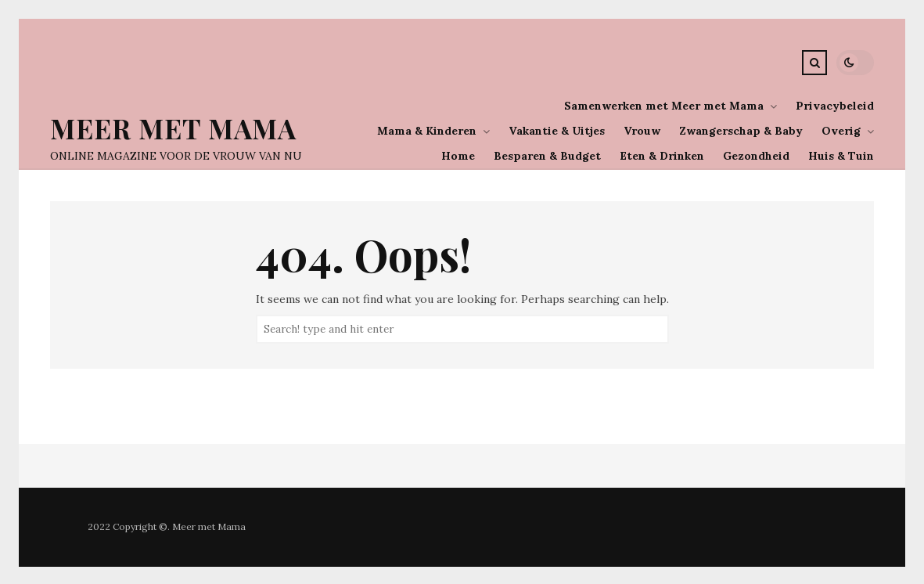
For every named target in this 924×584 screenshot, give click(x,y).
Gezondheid (756, 156)
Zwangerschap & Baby (741, 131)
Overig (841, 131)
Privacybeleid (835, 106)
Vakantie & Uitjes (557, 131)
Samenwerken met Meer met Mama (664, 106)
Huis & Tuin (841, 156)
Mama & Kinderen (427, 131)
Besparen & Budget (547, 156)
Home (458, 156)
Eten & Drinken (662, 156)
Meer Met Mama (173, 128)
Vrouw (642, 131)
